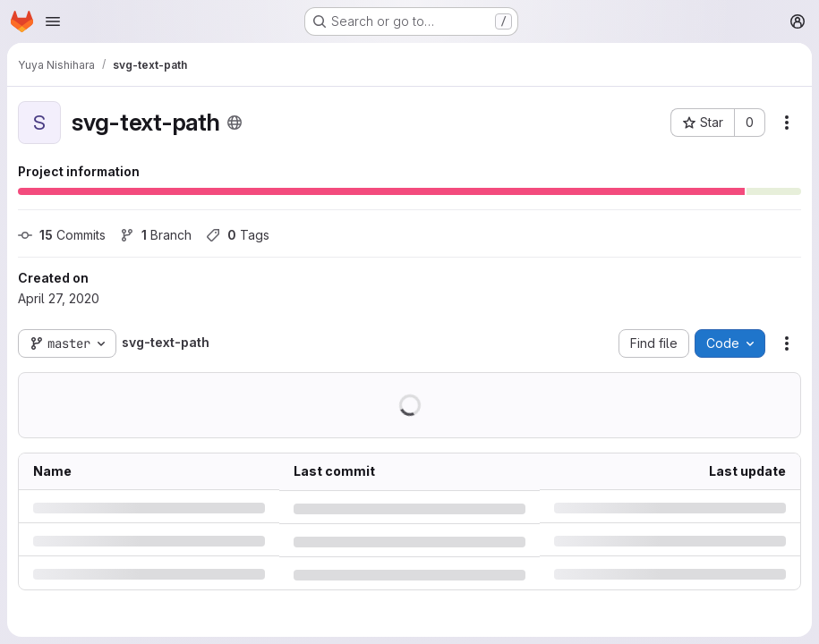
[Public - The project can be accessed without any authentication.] (235, 123)
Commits (62, 235)
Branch (156, 235)
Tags (238, 235)
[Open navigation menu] (53, 21)
